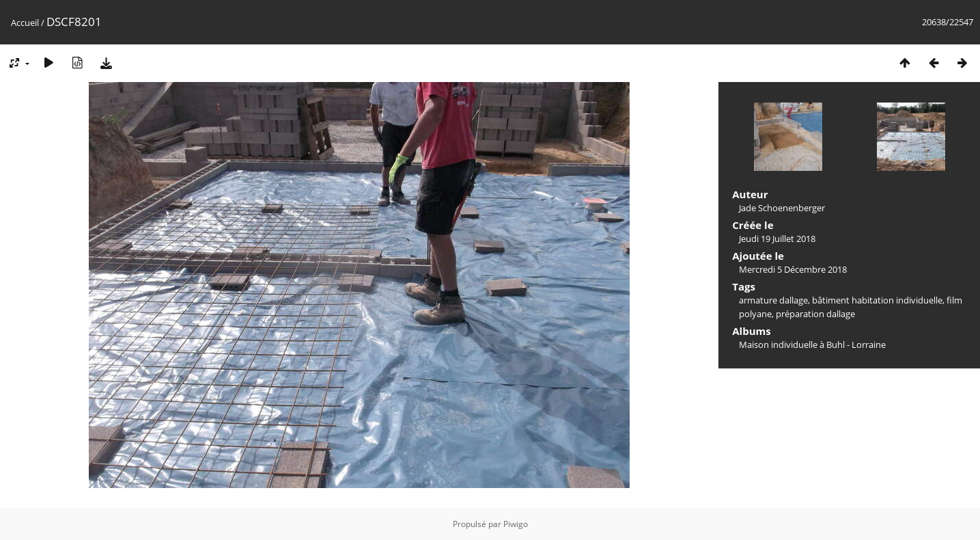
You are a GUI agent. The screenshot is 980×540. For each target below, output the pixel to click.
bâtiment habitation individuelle (877, 300)
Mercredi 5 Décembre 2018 (793, 269)
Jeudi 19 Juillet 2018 (777, 239)
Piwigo (516, 524)
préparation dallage (815, 314)
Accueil (25, 23)
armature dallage (773, 300)
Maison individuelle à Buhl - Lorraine (812, 345)
